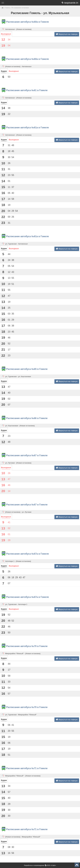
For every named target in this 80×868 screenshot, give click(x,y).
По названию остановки (20, 8)
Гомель (8, 8)
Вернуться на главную (67, 34)
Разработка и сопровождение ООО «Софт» (40, 865)
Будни (4, 71)
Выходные (6, 34)
